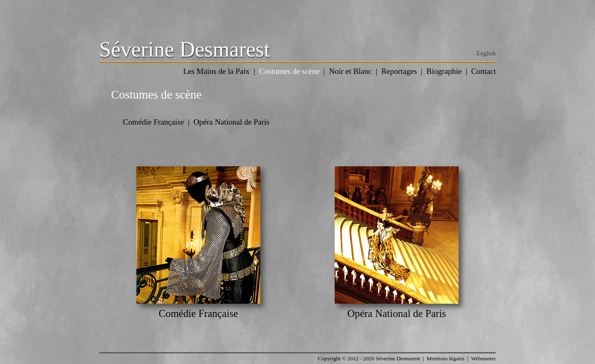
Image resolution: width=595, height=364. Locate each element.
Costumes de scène (289, 71)
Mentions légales (446, 358)
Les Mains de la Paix (216, 71)
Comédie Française (154, 122)
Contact (483, 71)
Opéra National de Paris (231, 122)
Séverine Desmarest (184, 49)
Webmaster (483, 358)
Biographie (444, 71)
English (486, 53)
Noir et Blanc (350, 71)
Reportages (399, 71)
